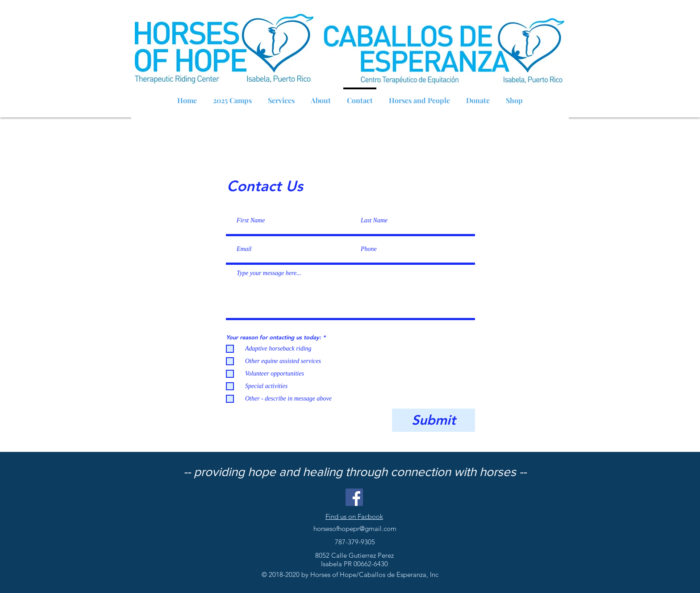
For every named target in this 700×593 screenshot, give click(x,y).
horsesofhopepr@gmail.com (355, 528)
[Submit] (433, 420)
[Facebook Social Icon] (354, 497)
